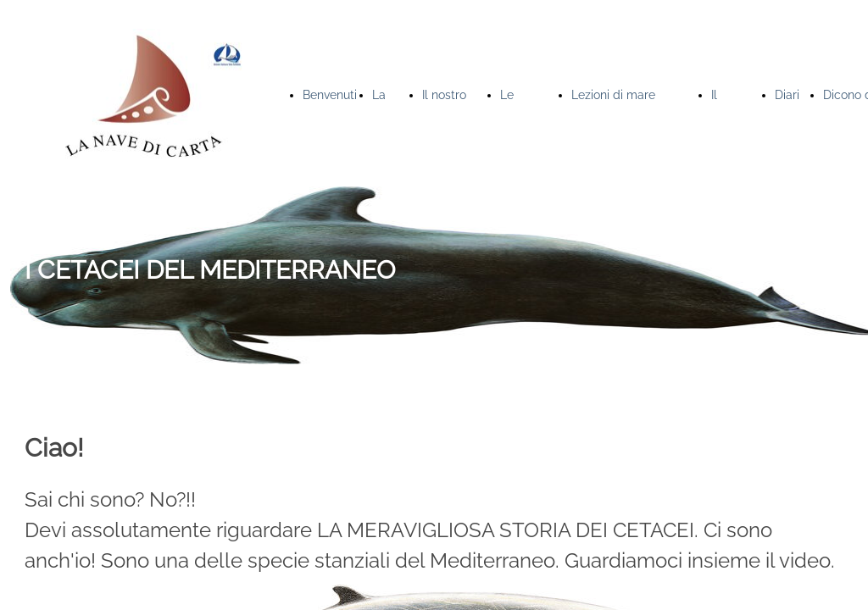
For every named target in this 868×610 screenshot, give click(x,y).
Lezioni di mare (613, 95)
